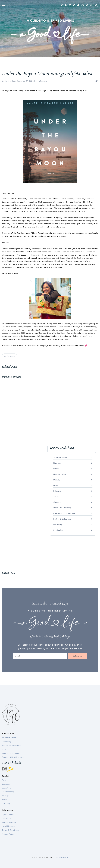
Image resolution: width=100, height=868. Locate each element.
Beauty (57, 480)
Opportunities (8, 814)
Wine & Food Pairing (62, 508)
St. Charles (58, 530)
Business (57, 463)
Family (56, 469)
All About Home (60, 457)
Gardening (58, 524)
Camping (57, 502)
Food (56, 485)
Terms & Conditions (11, 830)
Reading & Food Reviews (64, 513)
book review (9, 356)
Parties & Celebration (63, 519)
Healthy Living (60, 474)
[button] (96, 81)
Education (58, 491)
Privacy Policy (8, 834)
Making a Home (9, 822)
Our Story (6, 818)
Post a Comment (41, 81)
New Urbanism (8, 826)
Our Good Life (61, 857)
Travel (56, 497)
